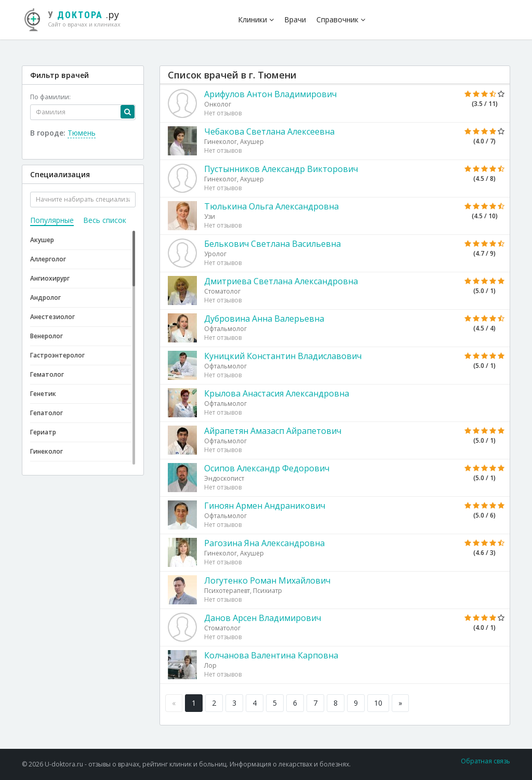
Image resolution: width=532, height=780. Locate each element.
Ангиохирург (50, 278)
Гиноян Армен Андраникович (265, 506)
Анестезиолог (52, 317)
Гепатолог (46, 413)
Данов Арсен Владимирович (263, 618)
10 (378, 703)
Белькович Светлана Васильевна (272, 244)
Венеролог (46, 336)
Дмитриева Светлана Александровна (281, 281)
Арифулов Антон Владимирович (270, 94)
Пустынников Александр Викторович (281, 169)
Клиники (256, 19)
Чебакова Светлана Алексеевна (269, 131)
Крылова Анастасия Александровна (277, 393)
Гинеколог (46, 451)
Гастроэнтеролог (57, 355)
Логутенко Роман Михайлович (267, 580)
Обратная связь (486, 761)
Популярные (52, 220)
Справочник (341, 19)
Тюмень (82, 133)
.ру (76, 18)
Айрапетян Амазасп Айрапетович (273, 431)
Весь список (105, 220)
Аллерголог (48, 259)
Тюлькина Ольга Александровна (271, 206)
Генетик (43, 394)
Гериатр (43, 432)
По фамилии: (50, 97)
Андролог (45, 298)
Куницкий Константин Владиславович (283, 356)
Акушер (42, 240)
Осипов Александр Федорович (267, 468)
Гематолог (47, 374)
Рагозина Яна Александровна (264, 543)
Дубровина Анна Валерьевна (264, 319)
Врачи (295, 19)
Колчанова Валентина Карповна (271, 655)
